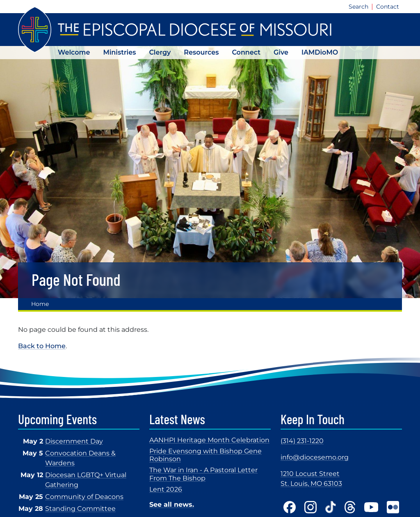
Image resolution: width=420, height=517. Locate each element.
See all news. (172, 504)
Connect (246, 52)
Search (358, 7)
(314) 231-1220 (302, 441)
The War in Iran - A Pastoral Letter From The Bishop (203, 474)
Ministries (119, 52)
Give (281, 52)
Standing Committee (80, 509)
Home (40, 304)
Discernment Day (74, 441)
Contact (388, 7)
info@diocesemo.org (315, 457)
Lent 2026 (166, 489)
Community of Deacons (84, 497)
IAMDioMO (320, 52)
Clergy (160, 52)
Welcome (74, 52)
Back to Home (42, 346)
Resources (201, 52)
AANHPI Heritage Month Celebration (209, 440)
